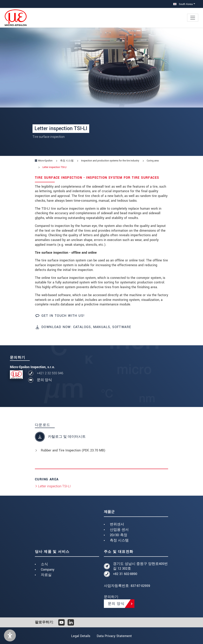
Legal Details (80, 636)
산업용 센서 (119, 530)
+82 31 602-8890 (125, 574)
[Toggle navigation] (193, 18)
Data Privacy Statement (115, 636)
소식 (44, 564)
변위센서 (117, 524)
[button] (10, 635)
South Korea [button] (183, 4)
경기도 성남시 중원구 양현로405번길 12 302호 (140, 566)
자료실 (46, 575)
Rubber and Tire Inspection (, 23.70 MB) (73, 450)
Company (48, 570)
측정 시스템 (119, 540)
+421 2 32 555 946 (50, 373)
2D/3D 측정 (119, 535)
